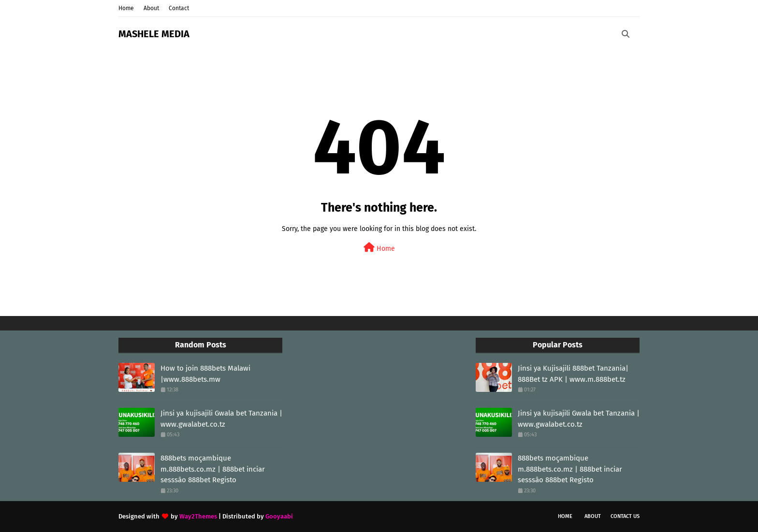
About (151, 8)
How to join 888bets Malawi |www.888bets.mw (205, 374)
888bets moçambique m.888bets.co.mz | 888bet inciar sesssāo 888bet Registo (213, 469)
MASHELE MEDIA (154, 34)
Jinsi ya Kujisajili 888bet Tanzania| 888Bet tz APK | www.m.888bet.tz (573, 374)
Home (126, 8)
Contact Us (625, 516)
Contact (179, 8)
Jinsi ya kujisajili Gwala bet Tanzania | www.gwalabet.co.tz (221, 419)
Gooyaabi (279, 516)
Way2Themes (198, 516)
